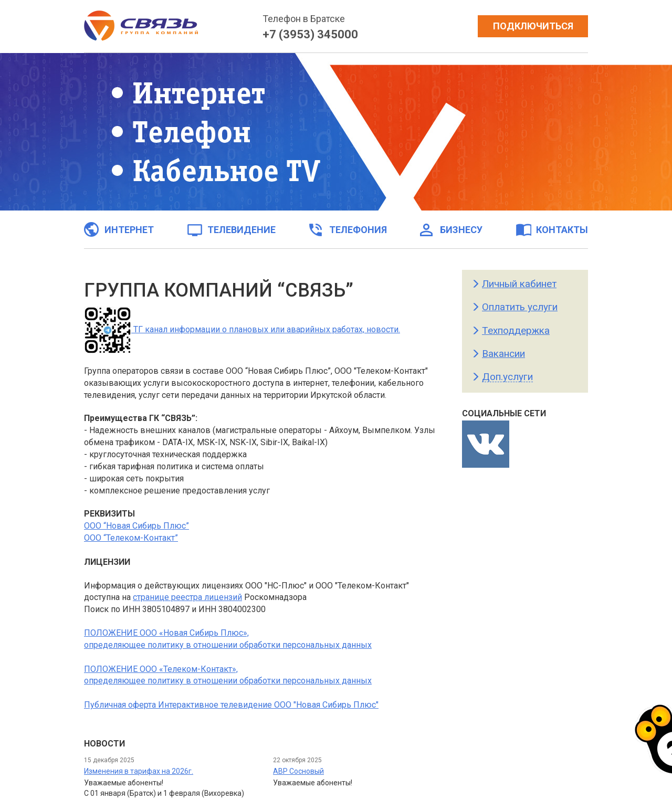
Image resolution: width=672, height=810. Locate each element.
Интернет (119, 229)
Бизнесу (451, 229)
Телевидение (231, 229)
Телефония (348, 229)
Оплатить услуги (520, 307)
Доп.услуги (507, 377)
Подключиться (533, 26)
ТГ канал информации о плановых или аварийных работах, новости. (242, 329)
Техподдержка (516, 330)
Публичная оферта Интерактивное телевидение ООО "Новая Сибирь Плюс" (231, 705)
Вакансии (503, 354)
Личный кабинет (519, 284)
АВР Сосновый (298, 771)
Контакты (552, 229)
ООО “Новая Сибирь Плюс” (136, 526)
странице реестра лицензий (187, 597)
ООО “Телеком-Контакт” (131, 538)
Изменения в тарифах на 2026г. (139, 771)
